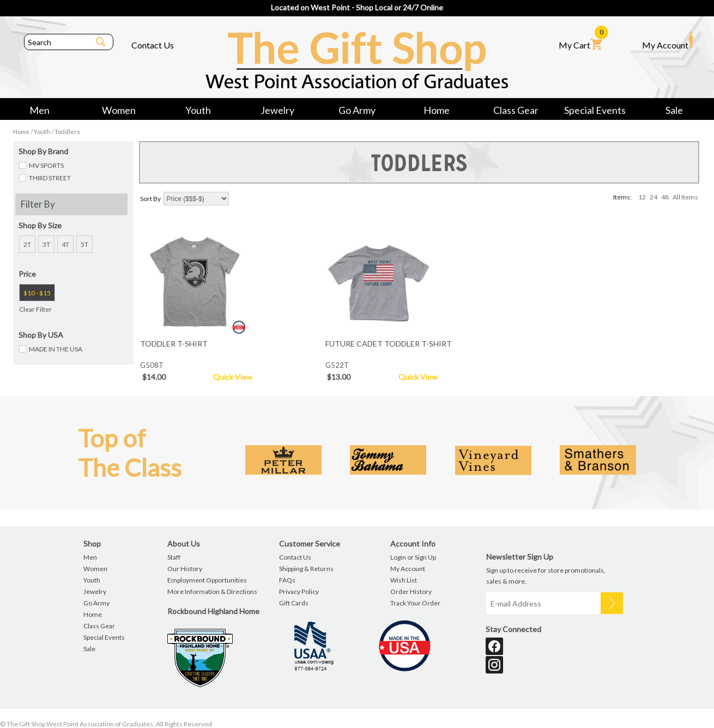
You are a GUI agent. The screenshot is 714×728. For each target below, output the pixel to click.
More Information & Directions (212, 591)
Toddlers (67, 132)
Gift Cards (294, 603)
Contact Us (153, 45)
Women (119, 110)
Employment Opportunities (207, 580)
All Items (685, 197)
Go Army (357, 110)
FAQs (287, 580)
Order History (411, 591)
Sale (674, 110)
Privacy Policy (299, 591)
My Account (668, 40)
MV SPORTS (46, 165)
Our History (185, 569)
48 (665, 197)
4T (65, 244)
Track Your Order (415, 603)
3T (46, 244)
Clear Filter (35, 309)
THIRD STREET (50, 178)
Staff (174, 557)
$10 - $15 (37, 293)
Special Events (595, 110)
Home (437, 110)
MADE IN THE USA (56, 349)
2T (27, 244)
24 (654, 197)
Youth (198, 110)
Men (40, 110)
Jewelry (277, 110)
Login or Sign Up (413, 557)
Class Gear (516, 110)
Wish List (404, 580)
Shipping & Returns (306, 569)
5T (84, 244)
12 (642, 197)
